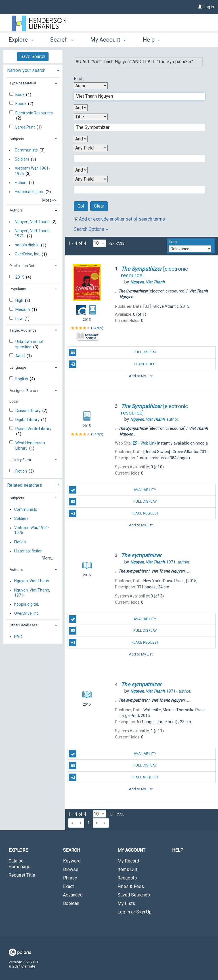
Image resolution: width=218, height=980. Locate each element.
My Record (128, 861)
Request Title (22, 875)
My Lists (126, 903)
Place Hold (112, 364)
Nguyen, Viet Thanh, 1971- (33, 233)
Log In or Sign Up (135, 912)
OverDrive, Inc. (27, 254)
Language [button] (18, 367)
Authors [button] (16, 210)
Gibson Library (28, 411)
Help (178, 850)
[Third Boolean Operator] (81, 170)
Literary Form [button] (20, 460)
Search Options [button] (91, 229)
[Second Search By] (91, 117)
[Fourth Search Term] (137, 190)
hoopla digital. (27, 245)
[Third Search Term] (137, 159)
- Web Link (144, 443)
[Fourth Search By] (91, 179)
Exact (68, 886)
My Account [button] (108, 40)
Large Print (26, 127)
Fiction (22, 471)
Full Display (113, 353)
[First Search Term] (137, 96)
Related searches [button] (25, 485)
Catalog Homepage (19, 864)
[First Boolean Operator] (81, 108)
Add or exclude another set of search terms (119, 219)
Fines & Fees (131, 886)
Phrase (70, 878)
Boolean (71, 903)
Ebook (21, 104)
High (20, 300)
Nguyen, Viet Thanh (32, 222)
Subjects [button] (17, 139)
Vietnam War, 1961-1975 (32, 171)
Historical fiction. (29, 192)
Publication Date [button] (23, 266)
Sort (173, 242)
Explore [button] (21, 40)
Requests (127, 878)
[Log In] (200, 7)
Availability (113, 490)
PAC (18, 637)
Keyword (72, 861)
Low (19, 319)
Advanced (73, 895)
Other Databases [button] (23, 625)
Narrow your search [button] (26, 70)
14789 (97, 328)
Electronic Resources (34, 113)
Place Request (114, 513)
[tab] (33, 70)
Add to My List (141, 376)
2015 (20, 277)
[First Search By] (91, 86)
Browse (71, 869)
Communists (26, 150)
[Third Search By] (91, 148)
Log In (209, 7)
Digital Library (28, 420)
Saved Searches (134, 895)
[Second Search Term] (137, 127)
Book (20, 95)
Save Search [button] (33, 56)
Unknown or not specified (29, 344)
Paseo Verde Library (33, 429)
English (22, 379)
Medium (23, 309)
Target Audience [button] (23, 330)
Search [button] (62, 40)
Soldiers (22, 159)
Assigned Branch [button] (24, 391)
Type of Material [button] (23, 83)
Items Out (127, 869)
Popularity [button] (18, 289)
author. (155, 419)
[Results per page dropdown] (100, 243)
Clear (99, 206)
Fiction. (21, 183)
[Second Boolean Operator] (81, 139)
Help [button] (151, 40)
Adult (21, 356)
